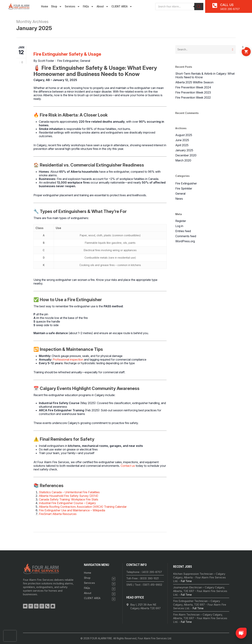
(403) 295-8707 (230, 9)
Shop (56, 7)
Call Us (227, 5)
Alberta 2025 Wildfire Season (194, 82)
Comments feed (186, 236)
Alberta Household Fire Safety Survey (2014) (69, 496)
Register (181, 221)
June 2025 (182, 140)
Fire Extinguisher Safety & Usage (67, 54)
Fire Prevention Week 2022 (193, 97)
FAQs (88, 7)
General (85, 61)
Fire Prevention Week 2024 (193, 87)
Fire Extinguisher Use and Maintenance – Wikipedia (72, 510)
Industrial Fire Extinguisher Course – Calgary (67, 503)
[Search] (199, 7)
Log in (179, 226)
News (179, 199)
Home (45, 6)
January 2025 (184, 150)
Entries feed (183, 231)
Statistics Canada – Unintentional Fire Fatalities (69, 492)
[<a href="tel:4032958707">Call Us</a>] (215, 5)
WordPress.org (185, 241)
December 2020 (186, 155)
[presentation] (10, 636)
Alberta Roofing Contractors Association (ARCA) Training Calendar (83, 507)
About (103, 7)
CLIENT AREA (122, 7)
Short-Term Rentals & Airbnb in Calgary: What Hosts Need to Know (205, 75)
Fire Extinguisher (68, 61)
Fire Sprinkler (184, 188)
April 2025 (182, 145)
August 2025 (184, 135)
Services (72, 7)
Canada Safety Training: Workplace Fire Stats (69, 499)
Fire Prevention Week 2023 (193, 92)
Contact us (128, 466)
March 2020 (183, 160)
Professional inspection (68, 360)
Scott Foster (46, 61)
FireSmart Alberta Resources (58, 514)
